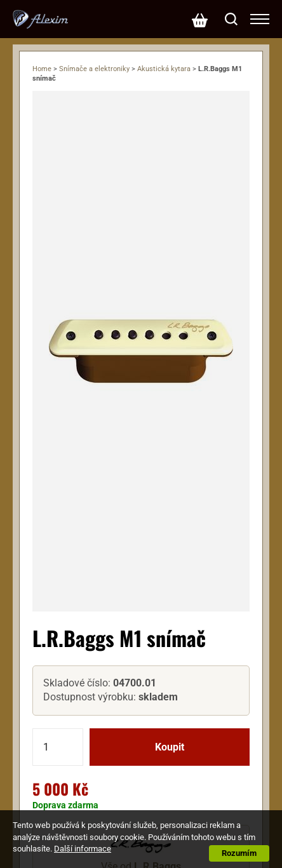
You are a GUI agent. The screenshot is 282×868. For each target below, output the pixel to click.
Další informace (83, 849)
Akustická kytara (164, 69)
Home (42, 69)
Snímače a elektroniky (94, 69)
